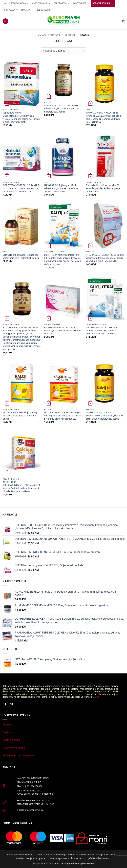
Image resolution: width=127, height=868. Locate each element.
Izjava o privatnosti (14, 748)
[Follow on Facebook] (6, 705)
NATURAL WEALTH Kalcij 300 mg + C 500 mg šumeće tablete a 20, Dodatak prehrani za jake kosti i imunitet (63, 416)
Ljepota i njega (18, 3)
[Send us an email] (11, 705)
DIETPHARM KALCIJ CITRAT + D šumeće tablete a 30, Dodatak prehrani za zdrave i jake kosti (103, 331)
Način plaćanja (11, 740)
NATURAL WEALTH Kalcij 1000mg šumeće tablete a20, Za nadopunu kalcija (20, 416)
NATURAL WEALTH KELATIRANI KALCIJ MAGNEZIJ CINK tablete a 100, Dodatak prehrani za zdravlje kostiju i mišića (103, 117)
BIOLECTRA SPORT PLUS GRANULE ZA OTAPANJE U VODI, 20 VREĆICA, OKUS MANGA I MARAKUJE (21, 188)
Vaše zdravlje (40, 3)
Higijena (26, 10)
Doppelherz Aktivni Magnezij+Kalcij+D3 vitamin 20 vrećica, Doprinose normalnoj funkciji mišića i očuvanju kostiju (21, 117)
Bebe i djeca (60, 3)
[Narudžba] (63, 51)
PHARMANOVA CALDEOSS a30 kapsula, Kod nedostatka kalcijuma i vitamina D (63, 331)
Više (97, 697)
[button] (5, 21)
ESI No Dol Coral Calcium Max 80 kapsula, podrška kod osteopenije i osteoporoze (104, 188)
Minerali (70, 35)
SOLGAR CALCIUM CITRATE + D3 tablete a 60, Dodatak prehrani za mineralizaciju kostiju (61, 109)
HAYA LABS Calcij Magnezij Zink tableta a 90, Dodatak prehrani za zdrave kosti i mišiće (61, 188)
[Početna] (5, 3)
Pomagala (10, 10)
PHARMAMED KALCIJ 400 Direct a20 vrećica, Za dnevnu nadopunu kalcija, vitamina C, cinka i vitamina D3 (105, 258)
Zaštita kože (80, 3)
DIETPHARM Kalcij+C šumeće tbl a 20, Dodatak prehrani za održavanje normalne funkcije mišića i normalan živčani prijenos (63, 260)
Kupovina (8, 725)
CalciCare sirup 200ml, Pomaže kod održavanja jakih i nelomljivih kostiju (21, 257)
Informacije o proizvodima (18, 755)
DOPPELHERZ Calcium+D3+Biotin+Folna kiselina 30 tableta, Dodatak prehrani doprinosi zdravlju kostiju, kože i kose (21, 487)
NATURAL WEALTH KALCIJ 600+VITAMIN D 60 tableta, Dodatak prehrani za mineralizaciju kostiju (105, 416)
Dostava (7, 732)
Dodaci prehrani (101, 3)
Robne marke (43, 10)
